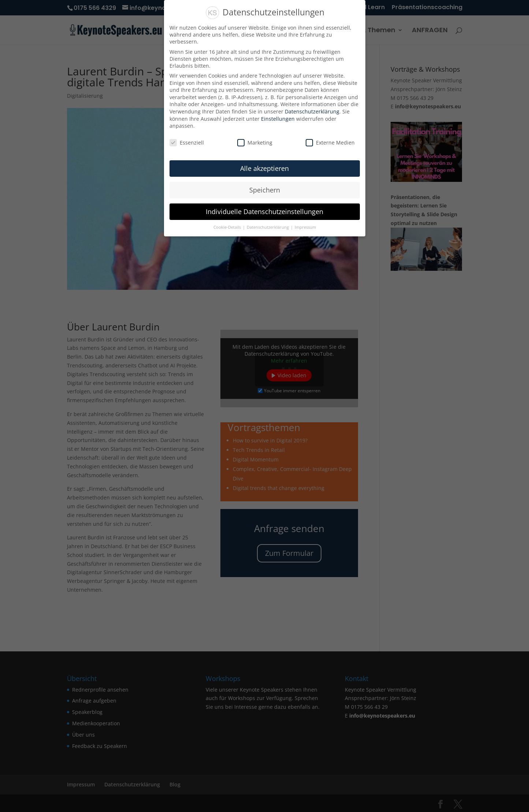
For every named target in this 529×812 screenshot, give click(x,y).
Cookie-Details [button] (228, 227)
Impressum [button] (305, 227)
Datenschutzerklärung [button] (268, 227)
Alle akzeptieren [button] (264, 168)
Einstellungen (278, 119)
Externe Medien (330, 143)
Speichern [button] (265, 190)
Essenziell (187, 143)
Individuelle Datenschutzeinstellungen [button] (264, 212)
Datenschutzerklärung (312, 111)
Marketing (255, 143)
